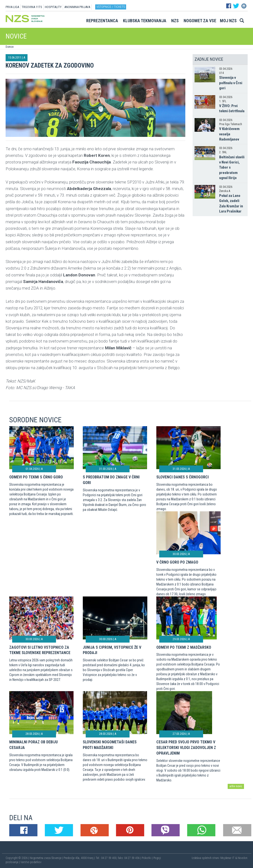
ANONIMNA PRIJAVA (77, 7)
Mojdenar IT (227, 858)
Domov (10, 47)
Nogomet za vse (200, 21)
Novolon (243, 858)
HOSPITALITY (53, 7)
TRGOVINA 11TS (32, 7)
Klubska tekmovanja (145, 21)
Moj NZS (228, 21)
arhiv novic (236, 786)
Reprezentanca (102, 21)
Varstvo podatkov (31, 862)
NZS (175, 21)
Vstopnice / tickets (111, 7)
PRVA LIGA (12, 7)
